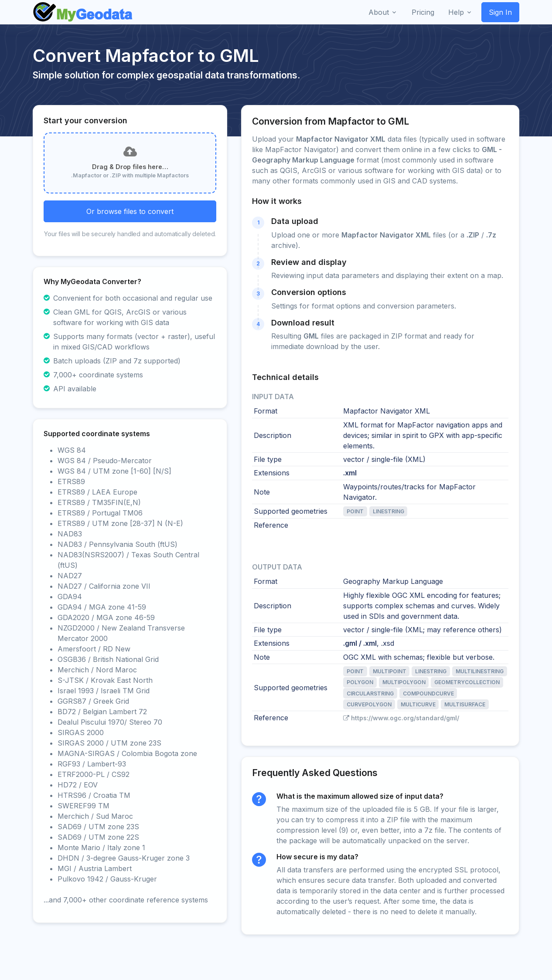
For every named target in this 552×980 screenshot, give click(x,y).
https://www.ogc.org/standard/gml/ (401, 718)
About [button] (379, 12)
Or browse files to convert (130, 211)
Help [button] (456, 12)
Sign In (500, 12)
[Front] (83, 12)
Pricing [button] (423, 12)
